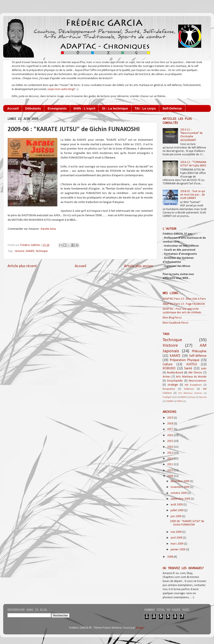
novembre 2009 (180, 487)
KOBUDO (169, 369)
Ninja (192, 397)
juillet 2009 (177, 510)
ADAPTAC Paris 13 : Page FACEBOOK (184, 304)
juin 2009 (176, 516)
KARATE (30, 251)
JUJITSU (192, 364)
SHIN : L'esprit (84, 108)
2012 (170, 459)
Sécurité (203, 397)
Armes (167, 377)
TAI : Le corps (145, 108)
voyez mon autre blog (60, 89)
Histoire (20, 251)
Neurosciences (198, 381)
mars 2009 (177, 544)
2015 (170, 441)
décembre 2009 (180, 481)
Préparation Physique (185, 360)
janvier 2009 (178, 550)
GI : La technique (115, 108)
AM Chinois (195, 373)
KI (176, 397)
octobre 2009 (179, 493)
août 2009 (177, 505)
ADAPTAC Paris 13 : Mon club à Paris (184, 299)
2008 (170, 557)
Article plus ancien (138, 266)
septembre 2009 (181, 499)
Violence (189, 389)
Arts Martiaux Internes (190, 393)
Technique (42, 251)
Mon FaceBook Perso (175, 323)
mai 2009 (176, 532)
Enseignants (57, 108)
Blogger (140, 628)
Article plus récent (22, 266)
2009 (170, 476)
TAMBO (169, 401)
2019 (170, 418)
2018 (170, 424)
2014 (170, 447)
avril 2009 (177, 538)
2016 (170, 435)
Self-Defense (172, 108)
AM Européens (193, 385)
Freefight (167, 397)
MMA (183, 397)
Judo (204, 369)
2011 (170, 464)
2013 (170, 453)
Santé (188, 369)
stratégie (173, 385)
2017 (170, 429)
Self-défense (198, 356)
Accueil (13, 108)
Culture (168, 364)
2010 (170, 470)
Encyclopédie (175, 381)
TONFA (180, 401)
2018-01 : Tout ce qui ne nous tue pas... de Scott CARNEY (193, 195)
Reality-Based (175, 373)
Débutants (33, 108)
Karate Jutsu (48, 229)
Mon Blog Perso (172, 318)
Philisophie (199, 351)
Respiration (169, 389)
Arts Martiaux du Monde (191, 377)
